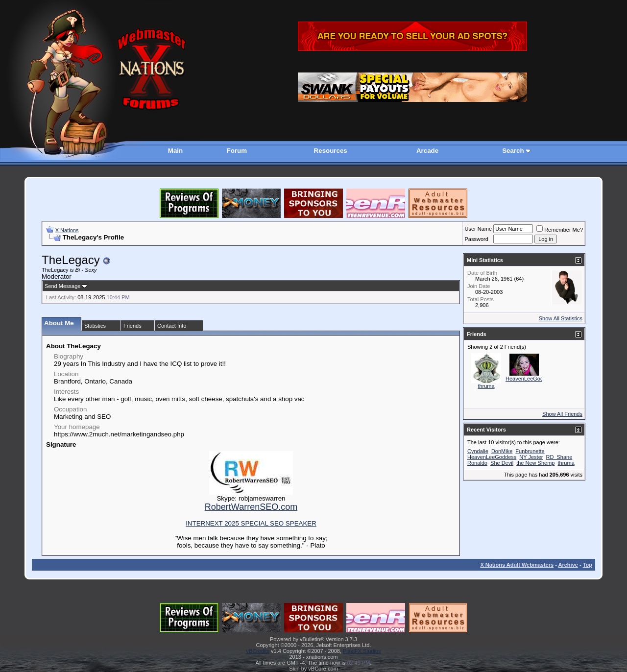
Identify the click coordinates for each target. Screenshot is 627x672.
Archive (568, 565)
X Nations (67, 230)
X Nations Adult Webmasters (517, 565)
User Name (479, 229)
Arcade (427, 151)
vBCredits (258, 651)
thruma (486, 386)
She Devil (502, 463)
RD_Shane (559, 457)
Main (175, 151)
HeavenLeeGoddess (530, 379)
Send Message (62, 286)
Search (513, 151)
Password (477, 239)
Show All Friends (562, 414)
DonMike (502, 451)
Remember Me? (560, 230)
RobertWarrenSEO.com (251, 507)
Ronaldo (477, 463)
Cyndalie (478, 451)
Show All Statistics (561, 318)
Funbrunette (530, 451)
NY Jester (531, 457)
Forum (237, 151)
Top (588, 565)
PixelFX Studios (362, 651)
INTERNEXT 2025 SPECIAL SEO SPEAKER (251, 523)
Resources (331, 151)
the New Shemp (535, 463)
